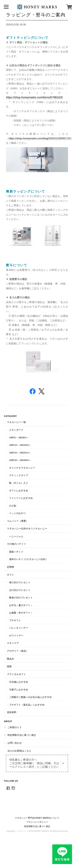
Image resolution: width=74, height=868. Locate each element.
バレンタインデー (19, 628)
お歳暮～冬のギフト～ (21, 613)
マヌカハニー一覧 (16, 422)
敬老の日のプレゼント (21, 598)
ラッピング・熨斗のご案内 (36, 15)
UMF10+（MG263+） (20, 445)
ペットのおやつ (17, 513)
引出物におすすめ (19, 682)
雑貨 (9, 666)
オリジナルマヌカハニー (22, 468)
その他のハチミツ (16, 544)
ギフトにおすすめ (19, 491)
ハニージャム (16, 536)
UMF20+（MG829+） (20, 460)
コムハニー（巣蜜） (18, 521)
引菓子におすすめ (19, 690)
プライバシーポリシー (37, 822)
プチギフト (15, 620)
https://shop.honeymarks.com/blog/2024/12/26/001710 (40, 138)
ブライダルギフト (16, 674)
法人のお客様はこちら (19, 751)
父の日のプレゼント (20, 590)
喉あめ (10, 659)
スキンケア (13, 643)
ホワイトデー (16, 635)
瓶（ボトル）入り (19, 483)
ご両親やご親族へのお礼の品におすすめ (30, 697)
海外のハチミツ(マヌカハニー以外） (28, 559)
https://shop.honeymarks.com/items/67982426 (34, 97)
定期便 (10, 567)
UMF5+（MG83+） (19, 437)
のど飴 (13, 506)
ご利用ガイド (15, 727)
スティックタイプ (19, 475)
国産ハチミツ (16, 552)
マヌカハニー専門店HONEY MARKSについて (37, 818)
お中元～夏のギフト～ (21, 605)
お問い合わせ (15, 743)
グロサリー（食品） (18, 651)
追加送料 (12, 712)
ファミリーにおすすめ (21, 498)
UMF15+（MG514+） (20, 453)
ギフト (10, 575)
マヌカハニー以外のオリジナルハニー (27, 528)
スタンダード (16, 430)
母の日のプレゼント (20, 582)
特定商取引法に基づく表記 (22, 735)
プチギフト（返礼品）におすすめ (27, 705)
